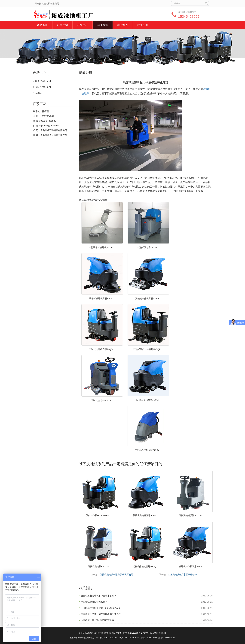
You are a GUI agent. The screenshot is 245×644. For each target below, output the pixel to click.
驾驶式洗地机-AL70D (98, 566)
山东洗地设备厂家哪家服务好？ (184, 574)
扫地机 (39, 93)
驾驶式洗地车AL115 (101, 400)
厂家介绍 (62, 25)
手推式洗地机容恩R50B (101, 298)
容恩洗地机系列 (43, 81)
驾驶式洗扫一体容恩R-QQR (147, 349)
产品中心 (83, 25)
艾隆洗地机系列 (43, 87)
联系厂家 (143, 25)
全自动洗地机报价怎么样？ (94, 602)
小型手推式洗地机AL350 (101, 247)
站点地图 (154, 633)
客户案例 (123, 25)
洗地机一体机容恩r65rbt (147, 298)
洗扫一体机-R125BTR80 (98, 515)
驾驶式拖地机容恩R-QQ (101, 349)
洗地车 (85, 93)
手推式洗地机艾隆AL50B (147, 450)
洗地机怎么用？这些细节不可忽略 (97, 620)
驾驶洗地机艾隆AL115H (191, 515)
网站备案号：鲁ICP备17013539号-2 (127, 633)
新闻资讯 (103, 25)
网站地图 (146, 633)
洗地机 (207, 89)
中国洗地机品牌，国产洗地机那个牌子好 (101, 614)
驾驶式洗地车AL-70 (147, 247)
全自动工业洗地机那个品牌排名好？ (98, 596)
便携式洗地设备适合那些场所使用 (116, 574)
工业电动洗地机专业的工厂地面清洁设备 (101, 608)
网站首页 (42, 25)
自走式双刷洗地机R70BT (147, 400)
